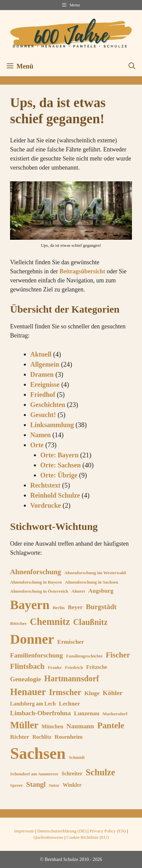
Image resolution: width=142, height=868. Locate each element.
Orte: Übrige (59, 475)
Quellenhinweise (48, 837)
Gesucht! (43, 415)
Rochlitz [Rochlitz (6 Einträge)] (42, 737)
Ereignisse (45, 384)
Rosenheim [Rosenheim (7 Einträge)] (68, 737)
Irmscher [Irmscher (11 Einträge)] (65, 692)
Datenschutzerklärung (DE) (62, 831)
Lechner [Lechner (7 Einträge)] (69, 703)
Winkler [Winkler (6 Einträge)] (72, 785)
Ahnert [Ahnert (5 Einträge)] (78, 591)
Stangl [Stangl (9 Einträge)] (36, 784)
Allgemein (45, 364)
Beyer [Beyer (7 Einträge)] (75, 607)
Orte (37, 445)
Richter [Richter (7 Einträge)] (20, 737)
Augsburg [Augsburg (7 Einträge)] (101, 591)
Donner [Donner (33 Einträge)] (32, 639)
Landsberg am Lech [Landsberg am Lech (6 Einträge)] (33, 704)
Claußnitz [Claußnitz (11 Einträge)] (90, 622)
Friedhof (43, 395)
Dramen (42, 374)
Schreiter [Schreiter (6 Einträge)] (72, 773)
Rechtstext (45, 485)
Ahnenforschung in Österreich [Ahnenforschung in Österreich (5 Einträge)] (39, 591)
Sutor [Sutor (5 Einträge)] (54, 785)
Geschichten (48, 405)
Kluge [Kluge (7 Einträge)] (92, 693)
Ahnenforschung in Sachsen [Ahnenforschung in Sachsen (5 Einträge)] (92, 582)
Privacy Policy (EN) (108, 831)
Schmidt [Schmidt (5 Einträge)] (77, 757)
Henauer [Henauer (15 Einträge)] (28, 692)
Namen (40, 435)
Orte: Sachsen (61, 465)
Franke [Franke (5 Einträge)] (55, 667)
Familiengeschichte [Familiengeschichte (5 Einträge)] (84, 656)
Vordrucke (45, 505)
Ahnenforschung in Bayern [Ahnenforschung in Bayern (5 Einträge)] (36, 582)
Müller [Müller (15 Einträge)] (24, 725)
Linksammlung (52, 425)
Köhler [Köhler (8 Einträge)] (113, 693)
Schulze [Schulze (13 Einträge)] (100, 772)
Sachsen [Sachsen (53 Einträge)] (38, 753)
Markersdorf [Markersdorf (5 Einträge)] (115, 714)
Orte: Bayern (59, 455)
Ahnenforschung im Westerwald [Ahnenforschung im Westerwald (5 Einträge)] (95, 573)
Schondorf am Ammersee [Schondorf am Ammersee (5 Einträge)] (34, 774)
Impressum (24, 831)
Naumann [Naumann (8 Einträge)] (80, 726)
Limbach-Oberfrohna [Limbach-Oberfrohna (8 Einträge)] (40, 713)
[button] (132, 66)
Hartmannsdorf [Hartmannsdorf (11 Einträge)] (72, 678)
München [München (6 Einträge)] (52, 726)
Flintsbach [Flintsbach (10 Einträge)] (27, 666)
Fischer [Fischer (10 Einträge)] (118, 655)
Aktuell (41, 354)
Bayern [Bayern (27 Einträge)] (30, 605)
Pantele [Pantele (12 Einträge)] (111, 725)
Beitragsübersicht (82, 271)
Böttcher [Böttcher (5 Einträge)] (18, 623)
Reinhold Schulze (55, 495)
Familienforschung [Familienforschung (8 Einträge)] (36, 655)
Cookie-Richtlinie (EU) (87, 837)
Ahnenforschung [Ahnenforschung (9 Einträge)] (36, 572)
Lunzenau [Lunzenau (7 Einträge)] (87, 713)
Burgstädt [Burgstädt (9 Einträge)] (101, 607)
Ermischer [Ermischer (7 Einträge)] (71, 642)
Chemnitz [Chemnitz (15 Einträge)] (50, 622)
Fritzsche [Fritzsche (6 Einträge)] (97, 667)
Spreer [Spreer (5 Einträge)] (16, 785)
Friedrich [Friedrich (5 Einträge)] (74, 667)
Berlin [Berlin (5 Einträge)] (59, 608)
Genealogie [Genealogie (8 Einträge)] (26, 679)
